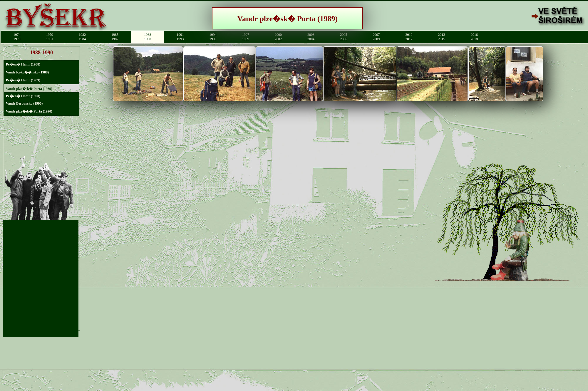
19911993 (180, 37)
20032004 (311, 37)
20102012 (409, 37)
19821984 (82, 37)
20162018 (474, 37)
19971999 (246, 37)
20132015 (442, 37)
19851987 (115, 37)
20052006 (344, 37)
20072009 (376, 37)
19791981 (50, 37)
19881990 (148, 37)
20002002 (278, 37)
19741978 (17, 37)
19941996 (213, 37)
